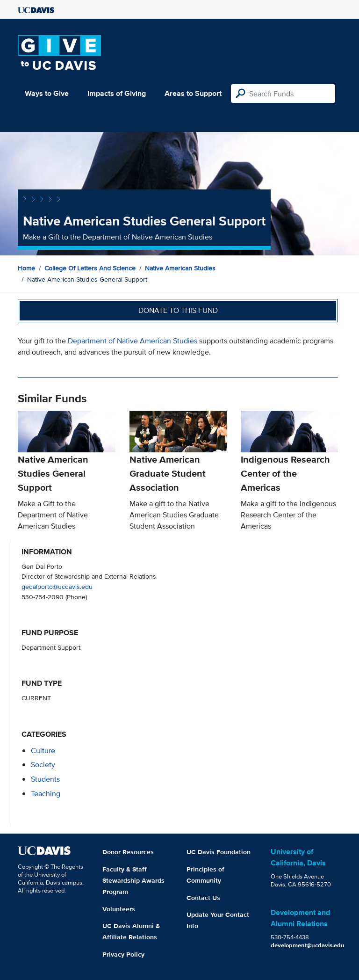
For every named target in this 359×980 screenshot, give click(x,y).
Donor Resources (128, 852)
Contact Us (203, 898)
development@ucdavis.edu (308, 945)
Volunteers (119, 909)
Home (26, 268)
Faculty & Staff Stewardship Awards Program (133, 880)
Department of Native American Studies (133, 341)
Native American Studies (180, 268)
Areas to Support (193, 93)
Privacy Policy (123, 954)
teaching (46, 794)
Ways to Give (47, 93)
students (45, 779)
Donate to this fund (178, 310)
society (43, 765)
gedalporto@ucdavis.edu (57, 586)
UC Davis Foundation (219, 852)
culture (43, 751)
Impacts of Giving (117, 93)
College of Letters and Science (90, 268)
